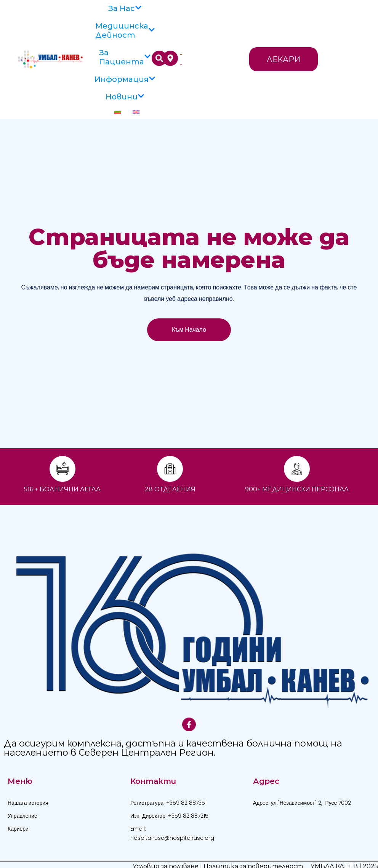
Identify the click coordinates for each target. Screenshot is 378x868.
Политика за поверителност (253, 857)
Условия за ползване (166, 857)
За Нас (125, 8)
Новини (125, 97)
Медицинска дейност (125, 30)
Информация (125, 79)
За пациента (125, 57)
